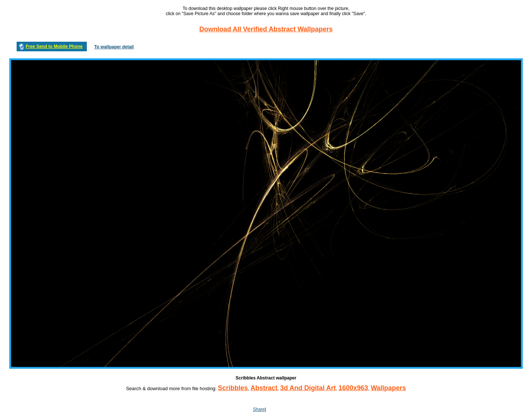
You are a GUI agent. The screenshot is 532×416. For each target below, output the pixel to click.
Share (259, 409)
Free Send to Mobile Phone (54, 47)
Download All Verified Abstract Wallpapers (266, 29)
